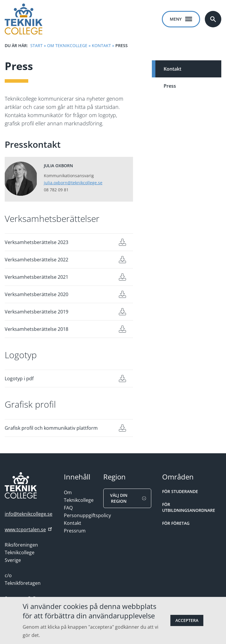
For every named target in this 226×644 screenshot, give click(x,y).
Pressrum (75, 531)
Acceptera (187, 620)
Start (36, 45)
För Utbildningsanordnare (189, 507)
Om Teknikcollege (67, 45)
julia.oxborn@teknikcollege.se (73, 183)
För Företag (176, 523)
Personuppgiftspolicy (87, 515)
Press (170, 86)
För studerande (180, 491)
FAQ (68, 508)
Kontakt (101, 45)
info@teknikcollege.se (29, 514)
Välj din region (129, 498)
